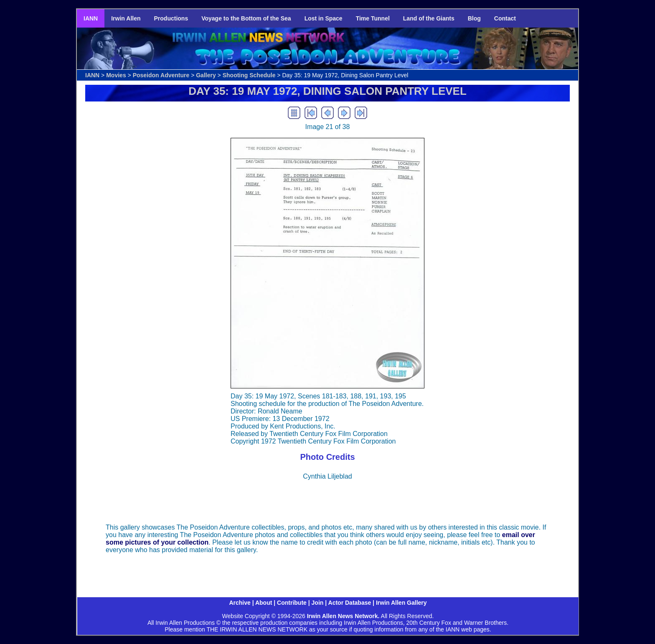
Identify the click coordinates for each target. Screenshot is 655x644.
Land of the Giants (429, 18)
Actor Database (350, 603)
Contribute (292, 603)
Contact (505, 18)
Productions (171, 18)
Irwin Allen (126, 18)
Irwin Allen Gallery (401, 603)
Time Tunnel (373, 18)
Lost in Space (324, 18)
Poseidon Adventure (161, 75)
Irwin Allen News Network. (343, 616)
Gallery (206, 75)
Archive (240, 603)
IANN (91, 18)
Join (318, 603)
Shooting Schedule (249, 75)
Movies (116, 75)
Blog (474, 18)
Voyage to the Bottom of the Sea (246, 18)
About (264, 603)
